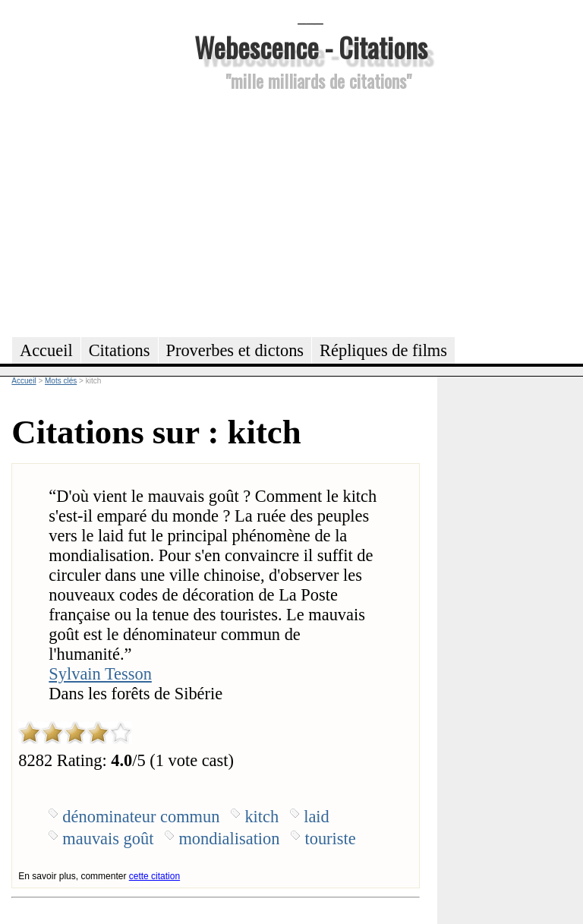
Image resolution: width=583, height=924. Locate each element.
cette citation (154, 876)
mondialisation (229, 839)
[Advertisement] (310, 212)
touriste (330, 839)
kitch (262, 817)
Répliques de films (383, 350)
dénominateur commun (141, 817)
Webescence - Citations (311, 47)
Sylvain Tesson (100, 674)
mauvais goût (108, 839)
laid (317, 817)
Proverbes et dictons (235, 350)
